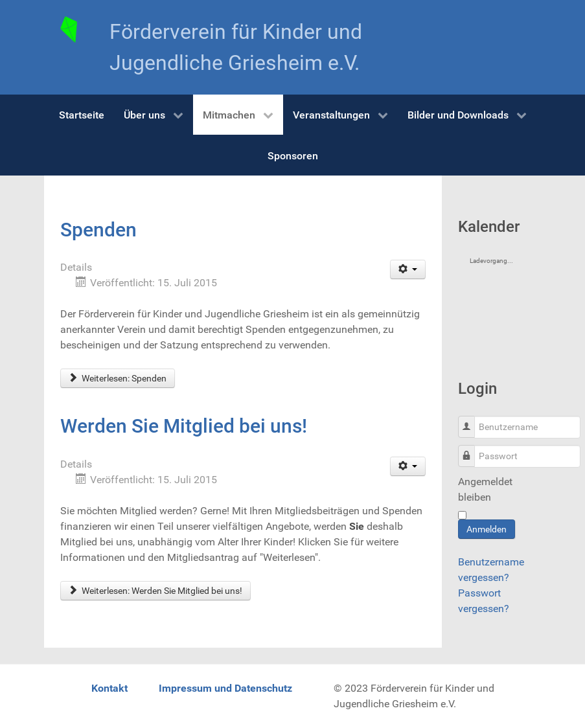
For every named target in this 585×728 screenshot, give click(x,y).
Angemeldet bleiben (485, 489)
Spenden (98, 230)
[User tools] (408, 269)
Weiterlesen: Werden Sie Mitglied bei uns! (156, 591)
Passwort (471, 449)
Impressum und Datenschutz (225, 688)
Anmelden (487, 529)
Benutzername (471, 420)
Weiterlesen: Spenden (118, 378)
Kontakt (109, 688)
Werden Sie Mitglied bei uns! (184, 426)
